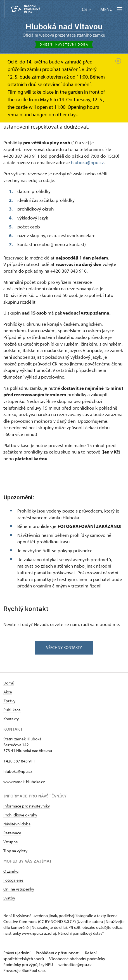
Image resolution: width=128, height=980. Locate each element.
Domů (9, 683)
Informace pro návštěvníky (27, 806)
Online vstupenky (19, 889)
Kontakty (11, 719)
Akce (8, 692)
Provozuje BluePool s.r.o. (24, 970)
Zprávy (9, 701)
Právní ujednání (17, 953)
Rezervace (12, 833)
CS (86, 9)
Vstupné (11, 842)
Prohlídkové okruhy (20, 815)
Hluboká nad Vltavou (64, 26)
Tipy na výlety (15, 851)
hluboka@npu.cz (87, 162)
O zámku (11, 871)
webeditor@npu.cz (75, 964)
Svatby (9, 898)
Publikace (12, 710)
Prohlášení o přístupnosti (58, 953)
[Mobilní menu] (112, 9)
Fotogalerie (13, 880)
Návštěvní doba (17, 824)
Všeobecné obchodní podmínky (77, 959)
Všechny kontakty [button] (64, 647)
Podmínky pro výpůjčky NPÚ (29, 964)
